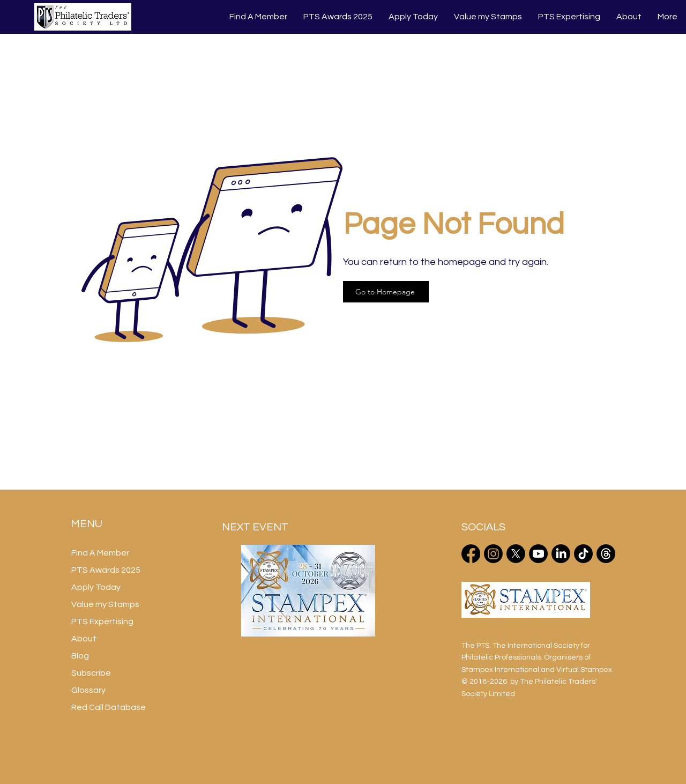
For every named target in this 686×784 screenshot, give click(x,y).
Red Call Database (109, 707)
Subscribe (91, 673)
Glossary (88, 690)
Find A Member (100, 553)
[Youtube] (538, 554)
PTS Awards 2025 (106, 570)
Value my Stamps (105, 604)
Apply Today (96, 587)
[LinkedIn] (561, 554)
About (84, 639)
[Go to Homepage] (386, 292)
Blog (80, 656)
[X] (516, 554)
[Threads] (606, 554)
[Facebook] (471, 554)
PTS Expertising (102, 622)
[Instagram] (493, 554)
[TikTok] (583, 554)
